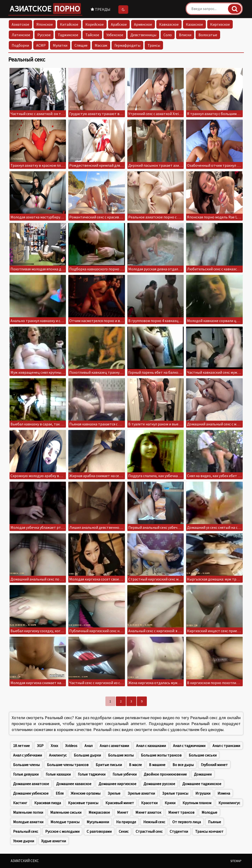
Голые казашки (58, 774)
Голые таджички (92, 774)
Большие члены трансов (68, 765)
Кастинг (20, 803)
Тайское (92, 35)
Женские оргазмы (86, 793)
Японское (45, 24)
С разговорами (99, 831)
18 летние (21, 746)
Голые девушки (26, 774)
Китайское (69, 24)
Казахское (194, 24)
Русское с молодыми (62, 831)
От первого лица (187, 822)
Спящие (81, 45)
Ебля (60, 793)
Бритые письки (109, 765)
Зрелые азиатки (141, 793)
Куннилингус (229, 803)
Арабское (119, 24)
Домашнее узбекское (31, 793)
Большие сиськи (203, 755)
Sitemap (236, 861)
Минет (123, 812)
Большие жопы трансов (161, 755)
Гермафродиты (127, 45)
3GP (40, 746)
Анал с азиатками (114, 746)
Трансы (154, 45)
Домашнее (203, 774)
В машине (157, 765)
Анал (89, 746)
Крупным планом (197, 803)
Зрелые (114, 793)
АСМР (41, 45)
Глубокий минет (214, 765)
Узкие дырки (24, 841)
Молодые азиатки (28, 822)
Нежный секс (154, 822)
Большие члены (26, 765)
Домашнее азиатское (31, 784)
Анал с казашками (151, 746)
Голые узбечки (125, 774)
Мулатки (60, 45)
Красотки (149, 803)
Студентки (179, 831)
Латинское (21, 35)
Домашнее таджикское (202, 784)
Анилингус (58, 755)
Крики (170, 803)
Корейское (95, 24)
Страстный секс (149, 831)
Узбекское (115, 35)
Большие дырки (87, 755)
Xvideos (71, 746)
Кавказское (169, 24)
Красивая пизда (48, 803)
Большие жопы (121, 755)
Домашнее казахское (74, 784)
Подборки (20, 45)
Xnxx (54, 746)
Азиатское (45, 9)
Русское (44, 35)
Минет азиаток (148, 812)
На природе (126, 822)
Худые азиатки (54, 841)
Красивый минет (120, 803)
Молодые (209, 812)
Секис (124, 831)
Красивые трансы (83, 803)
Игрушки (203, 793)
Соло (168, 35)
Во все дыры (183, 765)
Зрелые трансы (175, 793)
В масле (135, 765)
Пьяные (215, 822)
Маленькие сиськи (66, 812)
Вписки (185, 35)
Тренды (101, 9)
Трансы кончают (209, 831)
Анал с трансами (226, 746)
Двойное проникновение (165, 774)
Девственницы (143, 35)
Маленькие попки (28, 812)
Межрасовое (99, 812)
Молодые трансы (65, 822)
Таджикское (68, 35)
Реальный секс (26, 831)
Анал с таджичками (189, 746)
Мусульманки (98, 822)
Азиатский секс (25, 861)
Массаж (101, 45)
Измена (224, 793)
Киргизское (220, 24)
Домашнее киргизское (117, 784)
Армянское (143, 24)
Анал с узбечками (27, 755)
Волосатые (208, 35)
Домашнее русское (159, 784)
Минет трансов (181, 812)
